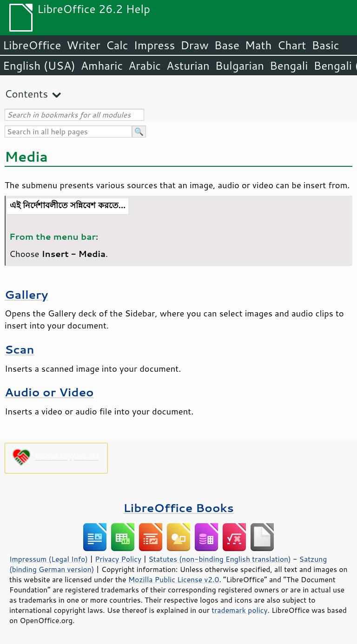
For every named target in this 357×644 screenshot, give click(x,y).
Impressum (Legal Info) (49, 559)
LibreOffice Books (178, 508)
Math (258, 45)
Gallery (26, 294)
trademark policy (239, 610)
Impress (155, 45)
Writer (83, 45)
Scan (20, 349)
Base (227, 45)
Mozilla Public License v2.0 (174, 579)
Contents (26, 94)
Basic (325, 45)
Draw (194, 45)
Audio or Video (49, 392)
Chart (291, 45)
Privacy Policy (118, 559)
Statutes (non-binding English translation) (219, 559)
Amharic (102, 66)
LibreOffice (32, 45)
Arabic (145, 66)
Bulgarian (240, 66)
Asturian (188, 66)
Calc (117, 45)
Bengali (289, 66)
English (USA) (39, 66)
